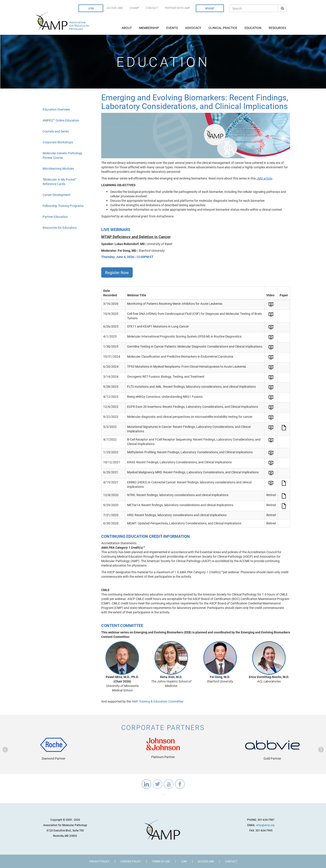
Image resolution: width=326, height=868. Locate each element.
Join (91, 8)
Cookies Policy (131, 861)
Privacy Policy (99, 861)
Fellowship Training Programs (63, 206)
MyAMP (210, 8)
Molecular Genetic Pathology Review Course (62, 155)
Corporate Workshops (58, 142)
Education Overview (56, 109)
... (163, 794)
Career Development (57, 195)
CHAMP (134, 8)
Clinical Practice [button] (223, 28)
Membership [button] (149, 28)
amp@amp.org (265, 825)
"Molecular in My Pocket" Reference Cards (59, 182)
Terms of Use (161, 861)
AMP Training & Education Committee (157, 701)
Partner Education (55, 217)
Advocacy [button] (193, 28)
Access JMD (115, 8)
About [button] (127, 28)
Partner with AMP (177, 8)
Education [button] (253, 28)
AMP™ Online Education (61, 120)
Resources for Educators (60, 228)
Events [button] (172, 28)
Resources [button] (278, 28)
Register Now (117, 272)
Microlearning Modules (58, 168)
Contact (152, 8)
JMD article (264, 178)
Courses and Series (56, 131)
